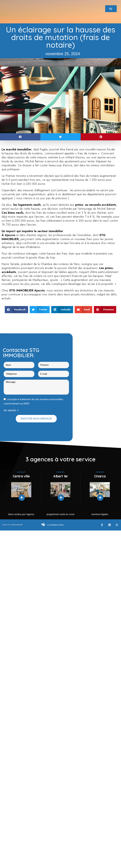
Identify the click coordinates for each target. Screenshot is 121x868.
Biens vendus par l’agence (21, 514)
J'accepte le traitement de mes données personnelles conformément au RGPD (33, 401)
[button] (20, 137)
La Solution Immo (55, 525)
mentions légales (100, 514)
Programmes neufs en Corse (60, 514)
